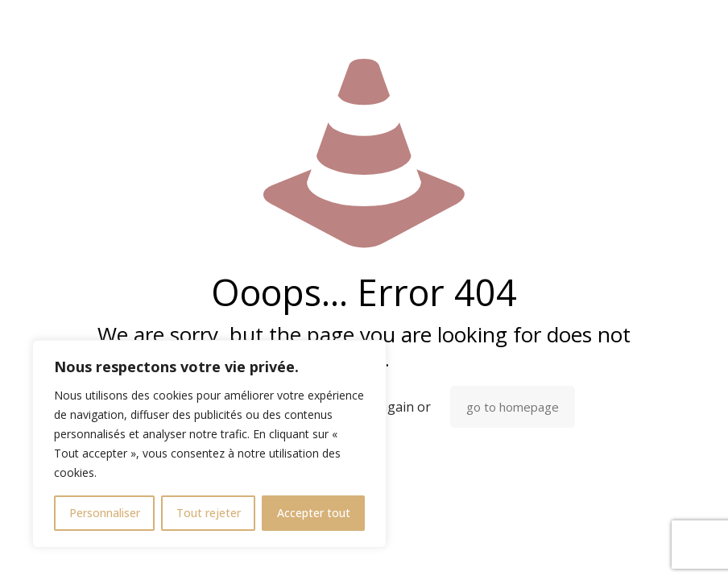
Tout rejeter (209, 513)
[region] (209, 444)
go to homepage (513, 407)
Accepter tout (314, 513)
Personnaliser (105, 513)
